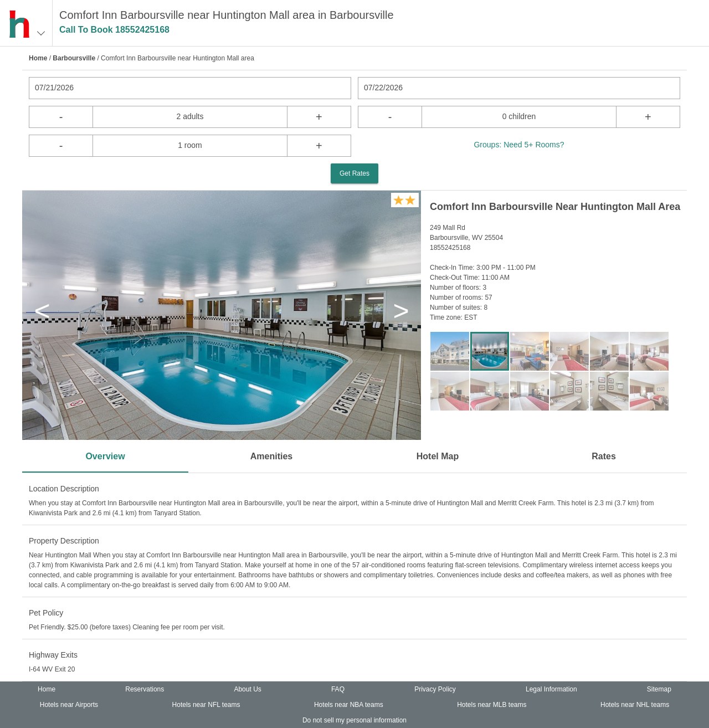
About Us (247, 689)
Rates (604, 456)
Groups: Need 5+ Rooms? (519, 145)
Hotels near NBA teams (349, 705)
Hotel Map (438, 456)
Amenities (271, 456)
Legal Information (551, 689)
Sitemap (659, 689)
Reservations (145, 689)
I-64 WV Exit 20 (52, 669)
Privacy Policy (435, 689)
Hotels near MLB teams (492, 705)
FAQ (338, 689)
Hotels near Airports (69, 705)
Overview (105, 456)
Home (38, 58)
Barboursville (74, 58)
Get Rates (354, 173)
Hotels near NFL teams (206, 705)
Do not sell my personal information (354, 720)
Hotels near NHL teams (635, 705)
